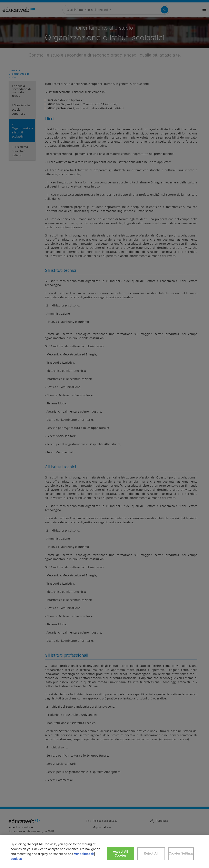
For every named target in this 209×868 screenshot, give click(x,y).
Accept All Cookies (121, 854)
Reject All (151, 854)
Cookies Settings (181, 854)
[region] (104, 852)
